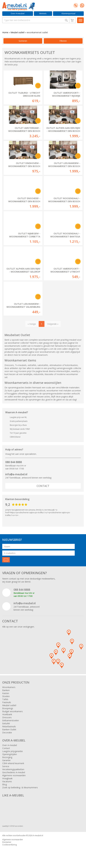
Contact (43, 486)
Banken (6, 690)
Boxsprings (8, 708)
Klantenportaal (68, 13)
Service (6, 766)
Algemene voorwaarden (14, 775)
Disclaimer (7, 842)
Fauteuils (7, 702)
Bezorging (7, 757)
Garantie (6, 760)
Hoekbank (7, 714)
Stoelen (6, 696)
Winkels (43, 13)
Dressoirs (7, 717)
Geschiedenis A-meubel (14, 772)
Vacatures (7, 781)
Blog (5, 784)
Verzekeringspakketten (13, 769)
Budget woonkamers (13, 711)
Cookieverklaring (9, 845)
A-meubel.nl (38, 835)
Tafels (5, 699)
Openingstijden (10, 754)
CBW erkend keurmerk (13, 763)
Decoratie (7, 732)
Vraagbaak (7, 778)
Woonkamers (9, 687)
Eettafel (6, 723)
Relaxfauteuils (9, 726)
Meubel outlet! (18, 32)
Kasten (6, 693)
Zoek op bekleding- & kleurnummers (20, 787)
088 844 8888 (14, 462)
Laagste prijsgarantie (13, 751)
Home (5, 32)
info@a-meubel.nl (16, 474)
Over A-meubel (18, 13)
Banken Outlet (9, 729)
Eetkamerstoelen (11, 720)
